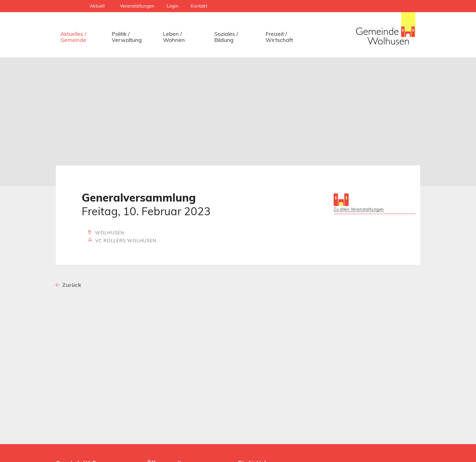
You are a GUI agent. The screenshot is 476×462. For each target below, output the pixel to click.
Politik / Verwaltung (127, 37)
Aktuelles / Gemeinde (73, 37)
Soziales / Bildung (226, 37)
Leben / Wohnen (174, 37)
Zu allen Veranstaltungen (359, 209)
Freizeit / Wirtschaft (279, 37)
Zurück (72, 285)
